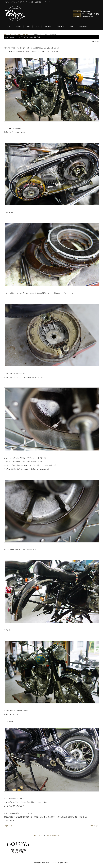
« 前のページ (8, 830)
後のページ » (95, 830)
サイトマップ (38, 839)
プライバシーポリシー (52, 839)
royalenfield (25, 34)
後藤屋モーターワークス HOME (12, 34)
